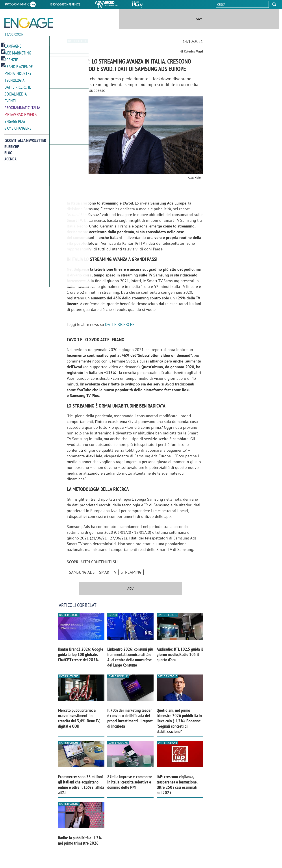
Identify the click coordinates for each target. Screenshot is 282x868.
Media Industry (18, 72)
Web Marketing (18, 53)
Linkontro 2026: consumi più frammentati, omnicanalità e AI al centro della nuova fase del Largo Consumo (130, 657)
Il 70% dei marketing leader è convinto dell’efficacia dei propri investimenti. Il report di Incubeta (130, 718)
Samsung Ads (82, 572)
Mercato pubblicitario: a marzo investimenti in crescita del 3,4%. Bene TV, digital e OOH (79, 718)
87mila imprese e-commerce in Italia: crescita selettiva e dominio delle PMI (130, 782)
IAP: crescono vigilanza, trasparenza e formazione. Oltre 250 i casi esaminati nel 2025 (177, 785)
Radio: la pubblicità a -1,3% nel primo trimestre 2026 (80, 840)
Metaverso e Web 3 (21, 112)
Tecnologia (14, 79)
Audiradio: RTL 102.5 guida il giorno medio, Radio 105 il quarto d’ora (180, 654)
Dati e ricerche (18, 86)
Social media (16, 92)
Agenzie (11, 59)
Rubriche (12, 144)
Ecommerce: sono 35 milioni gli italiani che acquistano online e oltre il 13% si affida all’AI (81, 785)
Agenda (10, 156)
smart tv (108, 572)
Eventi (10, 99)
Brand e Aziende (19, 66)
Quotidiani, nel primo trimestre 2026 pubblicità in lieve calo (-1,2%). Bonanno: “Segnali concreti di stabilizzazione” (179, 721)
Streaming (131, 572)
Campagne (13, 46)
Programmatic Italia (22, 106)
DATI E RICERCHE (120, 324)
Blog (8, 150)
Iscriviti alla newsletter (25, 138)
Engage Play (15, 119)
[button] (274, 4)
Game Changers (18, 125)
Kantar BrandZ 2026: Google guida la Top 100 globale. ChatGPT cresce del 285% (81, 654)
